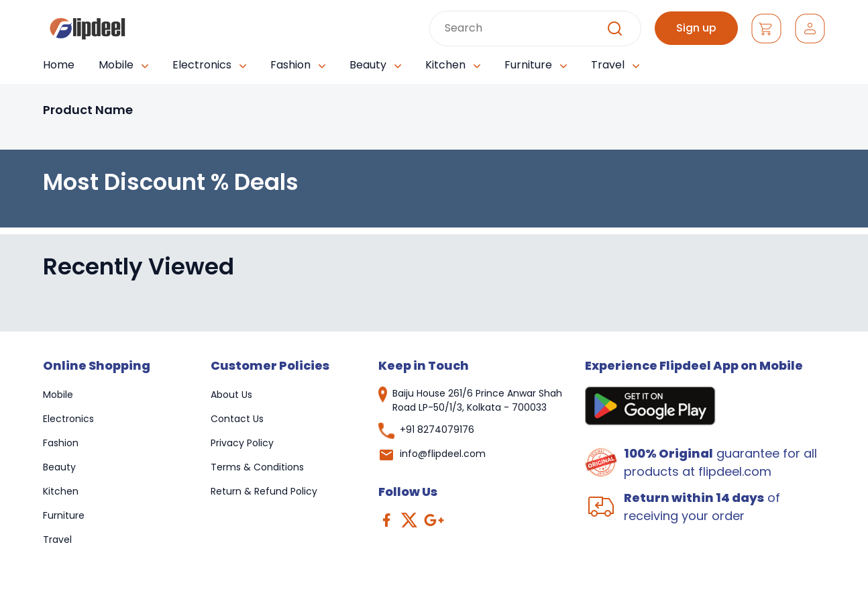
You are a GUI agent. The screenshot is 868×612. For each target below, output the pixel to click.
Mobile (58, 395)
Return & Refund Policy (264, 491)
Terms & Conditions (257, 467)
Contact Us (237, 419)
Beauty (59, 467)
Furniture (64, 515)
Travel (57, 540)
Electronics (68, 419)
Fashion (61, 443)
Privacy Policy (242, 443)
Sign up (696, 28)
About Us (231, 395)
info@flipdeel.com (443, 454)
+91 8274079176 (437, 429)
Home (59, 65)
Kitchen (61, 491)
